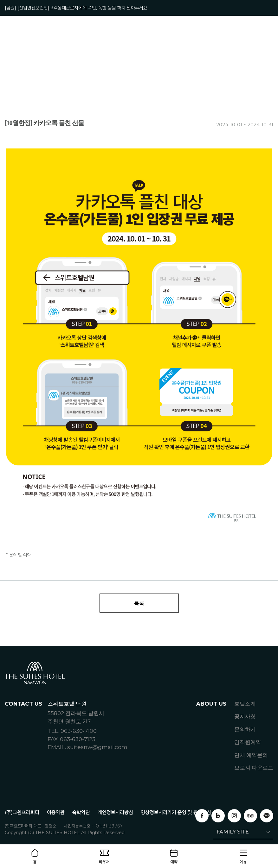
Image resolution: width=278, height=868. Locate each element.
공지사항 (245, 717)
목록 (139, 604)
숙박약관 (81, 813)
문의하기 (245, 730)
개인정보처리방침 (115, 813)
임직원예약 (248, 743)
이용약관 (56, 813)
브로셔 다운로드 (254, 768)
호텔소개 (245, 704)
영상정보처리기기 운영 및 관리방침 (176, 813)
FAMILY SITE (231, 832)
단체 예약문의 (251, 755)
